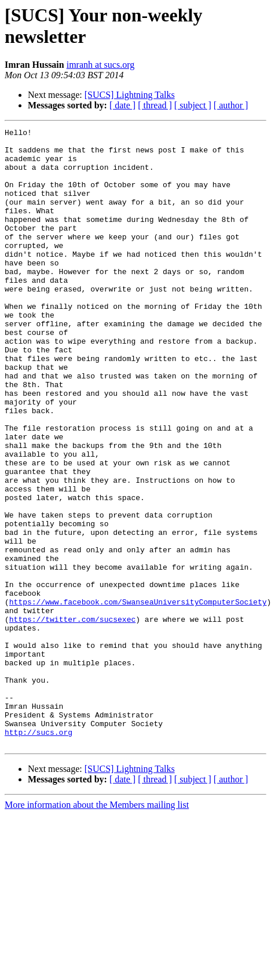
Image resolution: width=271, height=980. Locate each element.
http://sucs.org (39, 854)
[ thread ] (155, 105)
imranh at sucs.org (100, 65)
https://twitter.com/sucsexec (72, 718)
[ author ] (231, 105)
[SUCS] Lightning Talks (130, 95)
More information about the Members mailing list (97, 928)
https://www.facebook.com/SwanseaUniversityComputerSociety (138, 697)
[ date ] (122, 105)
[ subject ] (193, 105)
